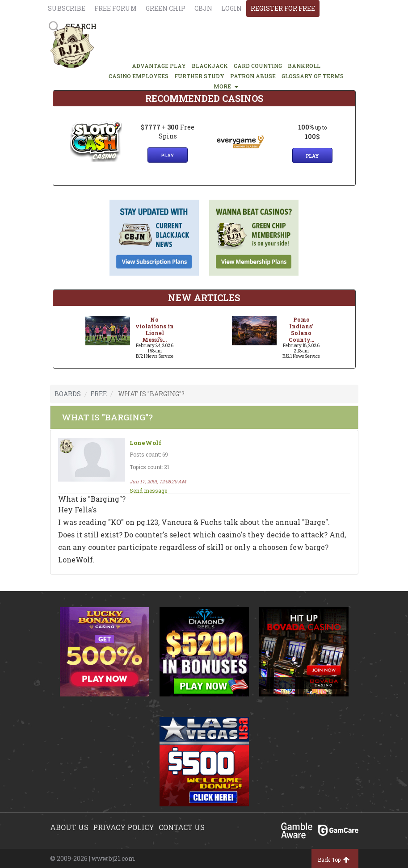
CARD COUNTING (258, 66)
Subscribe (67, 8)
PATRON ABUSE (253, 76)
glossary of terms (313, 76)
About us (69, 827)
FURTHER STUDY (199, 76)
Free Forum (116, 8)
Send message (148, 491)
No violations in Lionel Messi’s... (155, 329)
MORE (226, 86)
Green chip (166, 8)
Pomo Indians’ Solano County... (301, 329)
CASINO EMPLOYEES (139, 76)
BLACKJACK (210, 66)
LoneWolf (145, 443)
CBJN (203, 8)
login (231, 8)
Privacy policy (124, 827)
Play (168, 155)
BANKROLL (304, 66)
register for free (283, 8)
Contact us (182, 827)
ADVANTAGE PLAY (159, 66)
